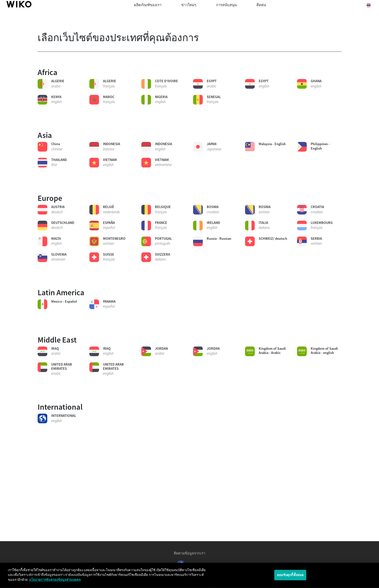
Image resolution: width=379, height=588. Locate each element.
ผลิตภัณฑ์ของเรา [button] (148, 5)
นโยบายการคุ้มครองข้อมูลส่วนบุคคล (55, 583)
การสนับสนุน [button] (226, 5)
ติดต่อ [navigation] (261, 5)
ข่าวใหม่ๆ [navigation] (189, 5)
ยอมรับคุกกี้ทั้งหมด (290, 578)
